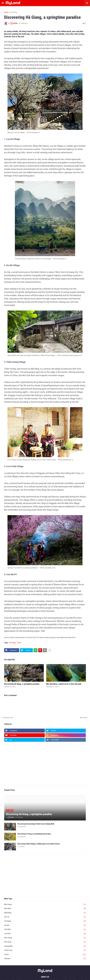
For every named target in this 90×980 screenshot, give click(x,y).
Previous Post (8, 718)
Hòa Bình (45, 929)
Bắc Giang (45, 904)
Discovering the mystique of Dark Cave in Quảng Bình (36, 824)
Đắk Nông (45, 913)
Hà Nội (45, 925)
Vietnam (45, 959)
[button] (3, 3)
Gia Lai (45, 917)
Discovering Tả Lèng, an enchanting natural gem (34, 834)
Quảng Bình (45, 946)
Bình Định (45, 909)
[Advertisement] (45, 766)
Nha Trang (45, 938)
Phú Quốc (45, 942)
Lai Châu (45, 934)
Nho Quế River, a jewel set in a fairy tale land (64, 684)
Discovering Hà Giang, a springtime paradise (22, 684)
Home (6, 12)
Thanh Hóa (45, 950)
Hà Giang (13, 12)
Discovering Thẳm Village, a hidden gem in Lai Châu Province (39, 844)
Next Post (83, 718)
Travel (19, 643)
